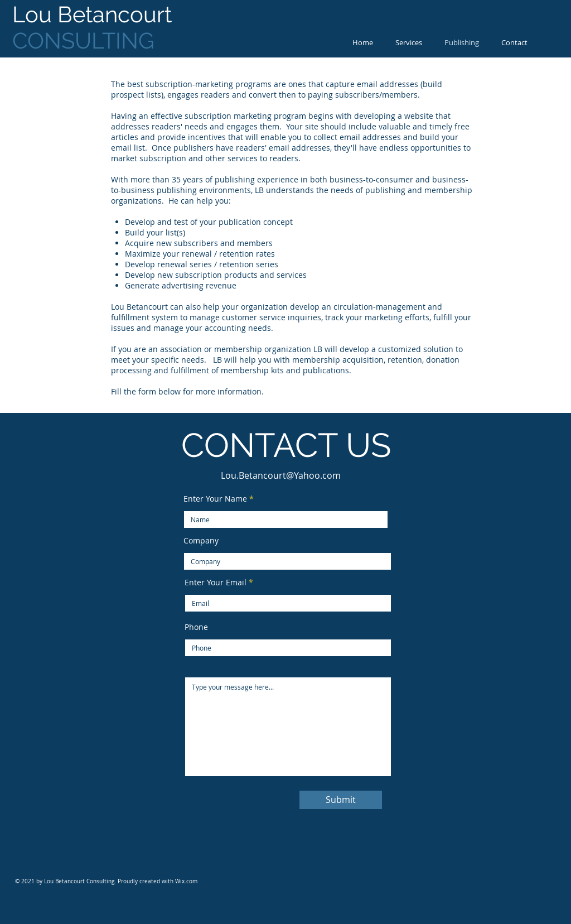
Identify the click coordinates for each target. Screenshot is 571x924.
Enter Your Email (216, 583)
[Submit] (341, 800)
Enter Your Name (215, 499)
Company (201, 541)
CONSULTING (95, 27)
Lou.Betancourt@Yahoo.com (281, 475)
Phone (196, 627)
